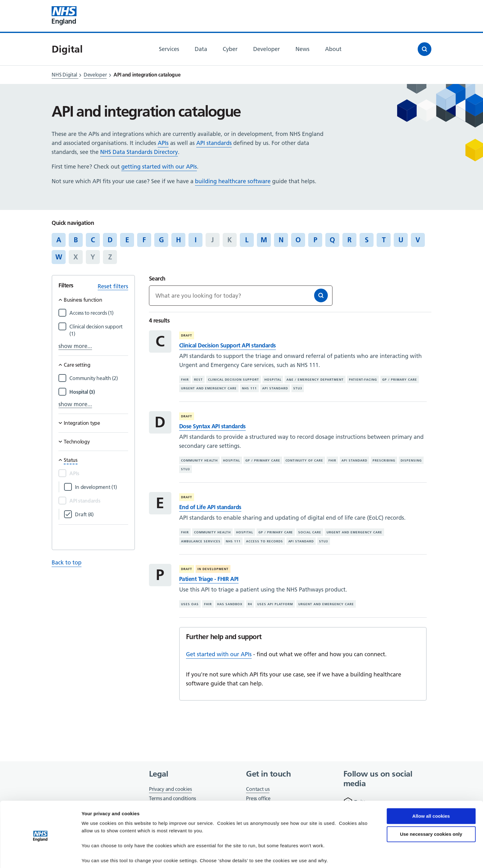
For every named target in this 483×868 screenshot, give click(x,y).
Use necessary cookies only (431, 812)
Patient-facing (363, 380)
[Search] (321, 295)
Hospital (273, 380)
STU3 (298, 388)
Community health (199, 460)
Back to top (67, 562)
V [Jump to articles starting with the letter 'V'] (418, 240)
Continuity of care (304, 460)
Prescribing (384, 460)
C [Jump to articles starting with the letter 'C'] (93, 240)
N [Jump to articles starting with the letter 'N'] (281, 240)
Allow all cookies (431, 794)
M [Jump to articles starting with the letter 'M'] (264, 240)
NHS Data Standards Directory (139, 152)
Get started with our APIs (219, 654)
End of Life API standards (210, 507)
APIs (163, 143)
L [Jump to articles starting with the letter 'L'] (247, 240)
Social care (310, 532)
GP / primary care (400, 380)
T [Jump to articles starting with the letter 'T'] (384, 240)
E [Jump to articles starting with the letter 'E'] (127, 240)
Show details (96, 856)
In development (213, 569)
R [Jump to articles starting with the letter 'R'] (349, 240)
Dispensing (411, 460)
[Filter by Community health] (99, 378)
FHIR (185, 380)
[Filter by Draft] (102, 515)
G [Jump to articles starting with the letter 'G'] (161, 240)
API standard (275, 388)
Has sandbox (230, 604)
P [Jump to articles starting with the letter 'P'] (315, 240)
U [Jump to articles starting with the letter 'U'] (401, 240)
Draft (187, 335)
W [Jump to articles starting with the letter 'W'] (59, 257)
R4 (250, 604)
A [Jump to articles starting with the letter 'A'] (59, 240)
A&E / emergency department (315, 380)
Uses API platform (275, 604)
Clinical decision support (234, 380)
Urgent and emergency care (209, 388)
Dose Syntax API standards (212, 426)
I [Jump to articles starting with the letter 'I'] (196, 240)
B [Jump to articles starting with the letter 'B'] (76, 240)
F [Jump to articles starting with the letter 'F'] (144, 240)
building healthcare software (233, 181)
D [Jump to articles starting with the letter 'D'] (110, 240)
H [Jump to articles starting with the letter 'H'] (179, 240)
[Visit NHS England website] (64, 16)
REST (198, 380)
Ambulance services (201, 541)
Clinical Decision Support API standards (228, 345)
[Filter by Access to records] (99, 313)
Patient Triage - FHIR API (209, 579)
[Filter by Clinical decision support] (99, 330)
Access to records (265, 541)
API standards (214, 143)
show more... (75, 346)
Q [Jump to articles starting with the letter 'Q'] (332, 240)
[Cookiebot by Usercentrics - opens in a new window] (40, 856)
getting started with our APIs (159, 167)
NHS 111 (249, 388)
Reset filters (113, 286)
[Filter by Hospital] (99, 392)
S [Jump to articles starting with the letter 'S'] (367, 240)
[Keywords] (241, 296)
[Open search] (425, 49)
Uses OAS (190, 604)
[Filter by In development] (102, 487)
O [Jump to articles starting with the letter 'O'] (298, 240)
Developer (95, 75)
